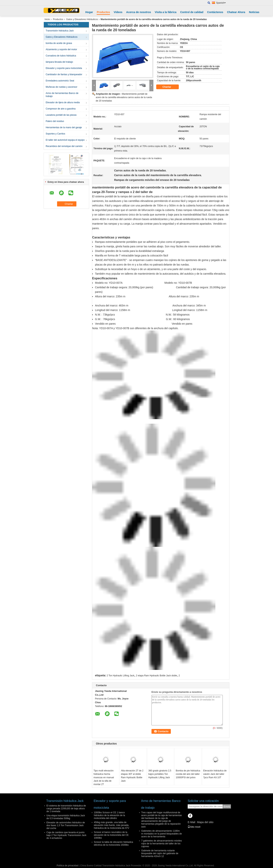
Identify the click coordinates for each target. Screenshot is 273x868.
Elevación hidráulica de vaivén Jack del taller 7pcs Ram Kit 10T (215, 774)
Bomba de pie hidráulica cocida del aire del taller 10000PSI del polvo (188, 774)
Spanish (221, 3)
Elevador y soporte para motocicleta (64, 68)
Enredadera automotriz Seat (60, 81)
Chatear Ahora (236, 12)
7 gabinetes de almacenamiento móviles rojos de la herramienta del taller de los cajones (162, 844)
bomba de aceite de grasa (59, 43)
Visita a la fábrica (166, 12)
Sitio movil (194, 827)
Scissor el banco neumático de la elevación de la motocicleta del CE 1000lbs (111, 835)
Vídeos (118, 12)
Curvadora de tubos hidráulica (61, 56)
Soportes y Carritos (55, 134)
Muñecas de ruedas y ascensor (62, 87)
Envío (227, 807)
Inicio (47, 19)
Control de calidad (192, 12)
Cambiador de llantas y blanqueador (64, 74)
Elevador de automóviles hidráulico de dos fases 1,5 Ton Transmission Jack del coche (66, 825)
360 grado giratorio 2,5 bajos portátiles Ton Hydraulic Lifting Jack (160, 774)
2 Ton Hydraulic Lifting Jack (121, 676)
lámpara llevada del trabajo (59, 62)
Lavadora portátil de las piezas (61, 115)
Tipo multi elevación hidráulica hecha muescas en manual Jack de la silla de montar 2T (104, 777)
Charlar (169, 87)
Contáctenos (215, 12)
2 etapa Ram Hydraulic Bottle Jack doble (157, 676)
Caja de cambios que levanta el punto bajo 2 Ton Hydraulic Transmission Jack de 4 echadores (66, 835)
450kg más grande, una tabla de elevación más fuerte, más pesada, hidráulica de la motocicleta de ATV (112, 825)
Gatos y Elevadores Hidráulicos (82, 19)
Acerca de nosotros (139, 12)
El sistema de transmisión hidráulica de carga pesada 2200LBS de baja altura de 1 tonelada (66, 809)
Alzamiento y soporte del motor (61, 49)
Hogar (89, 12)
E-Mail (191, 822)
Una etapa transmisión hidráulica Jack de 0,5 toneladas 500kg (66, 817)
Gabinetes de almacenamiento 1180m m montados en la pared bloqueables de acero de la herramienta (162, 834)
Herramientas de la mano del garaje (64, 127)
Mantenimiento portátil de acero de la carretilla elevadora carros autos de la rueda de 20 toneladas (124, 97)
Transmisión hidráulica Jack (60, 31)
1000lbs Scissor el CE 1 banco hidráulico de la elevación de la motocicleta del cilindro (109, 815)
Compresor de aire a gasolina (61, 109)
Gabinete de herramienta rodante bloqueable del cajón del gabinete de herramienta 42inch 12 (160, 853)
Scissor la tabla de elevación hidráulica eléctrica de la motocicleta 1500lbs (113, 843)
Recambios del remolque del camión (64, 146)
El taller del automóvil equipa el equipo (65, 140)
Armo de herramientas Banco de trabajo (62, 95)
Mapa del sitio (205, 822)
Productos (103, 12)
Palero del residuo (55, 121)
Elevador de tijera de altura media (63, 102)
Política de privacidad (67, 866)
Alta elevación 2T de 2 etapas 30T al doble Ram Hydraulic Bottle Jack (132, 776)
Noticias (254, 12)
